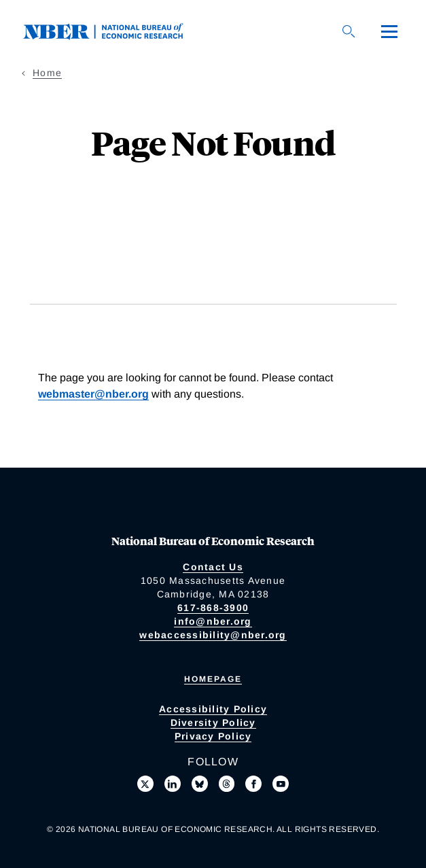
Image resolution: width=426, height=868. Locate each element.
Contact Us (213, 567)
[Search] (349, 31)
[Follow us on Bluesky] (200, 784)
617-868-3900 (213, 608)
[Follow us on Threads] (227, 784)
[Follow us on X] (145, 784)
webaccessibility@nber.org (213, 635)
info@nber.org (213, 621)
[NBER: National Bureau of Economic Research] (114, 30)
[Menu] (389, 31)
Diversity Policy (213, 723)
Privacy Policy (213, 736)
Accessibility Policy (213, 709)
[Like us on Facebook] (253, 784)
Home (47, 73)
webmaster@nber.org (93, 394)
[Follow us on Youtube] (281, 784)
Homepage (213, 679)
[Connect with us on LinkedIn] (173, 784)
